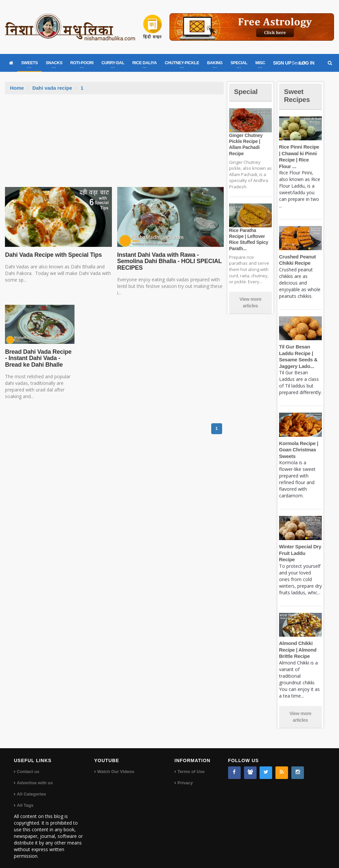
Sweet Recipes (298, 95)
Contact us (28, 765)
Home (17, 88)
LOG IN (307, 63)
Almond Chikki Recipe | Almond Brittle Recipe (297, 643)
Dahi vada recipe (52, 88)
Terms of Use (191, 765)
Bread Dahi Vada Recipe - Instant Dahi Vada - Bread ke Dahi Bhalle (39, 358)
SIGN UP (282, 63)
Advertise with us (35, 777)
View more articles (250, 302)
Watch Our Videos (116, 765)
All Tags (25, 799)
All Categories (31, 788)
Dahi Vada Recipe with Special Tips (52, 255)
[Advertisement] (115, 144)
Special (246, 91)
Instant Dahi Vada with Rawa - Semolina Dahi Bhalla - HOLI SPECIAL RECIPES (169, 261)
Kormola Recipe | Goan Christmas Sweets (298, 450)
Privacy (185, 777)
